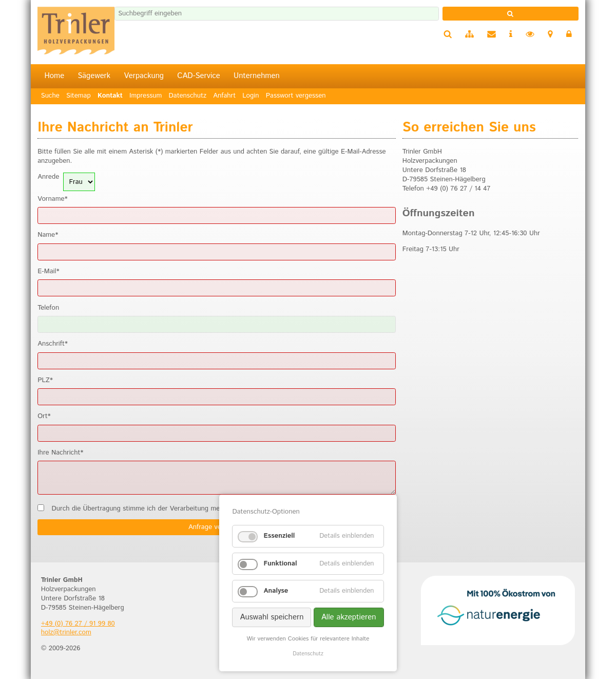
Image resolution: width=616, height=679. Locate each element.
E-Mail (48, 272)
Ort (44, 417)
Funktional (280, 564)
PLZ (45, 381)
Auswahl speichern (272, 617)
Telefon (48, 308)
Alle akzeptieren (349, 617)
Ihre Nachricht (60, 453)
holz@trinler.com (66, 633)
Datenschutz (308, 654)
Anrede (48, 177)
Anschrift (53, 344)
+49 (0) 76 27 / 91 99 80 (78, 624)
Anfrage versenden (217, 527)
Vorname (52, 199)
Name (48, 235)
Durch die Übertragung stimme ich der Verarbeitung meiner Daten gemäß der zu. (210, 509)
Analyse (276, 591)
